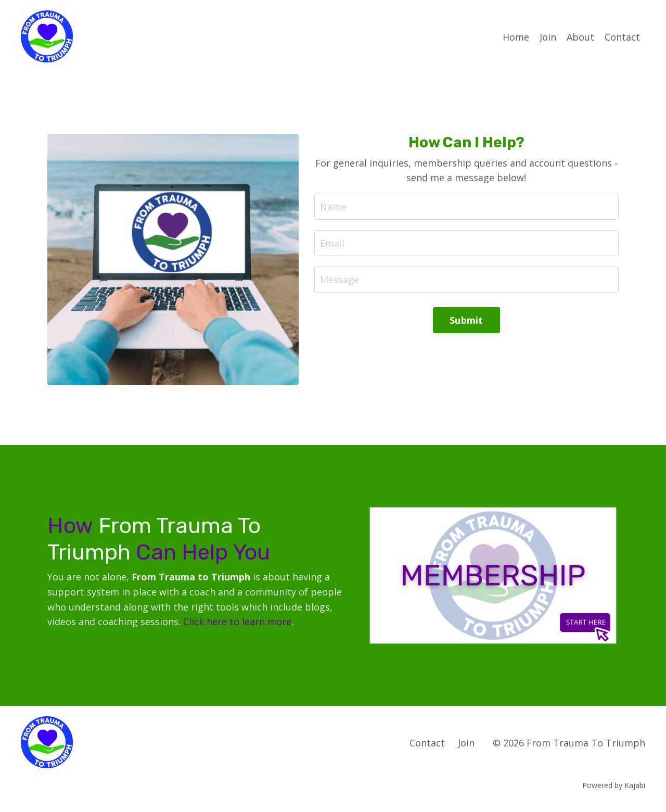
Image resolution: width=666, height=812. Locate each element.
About (580, 37)
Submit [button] (466, 320)
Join (548, 37)
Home (516, 37)
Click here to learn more (237, 621)
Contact (622, 37)
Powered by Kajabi (614, 785)
